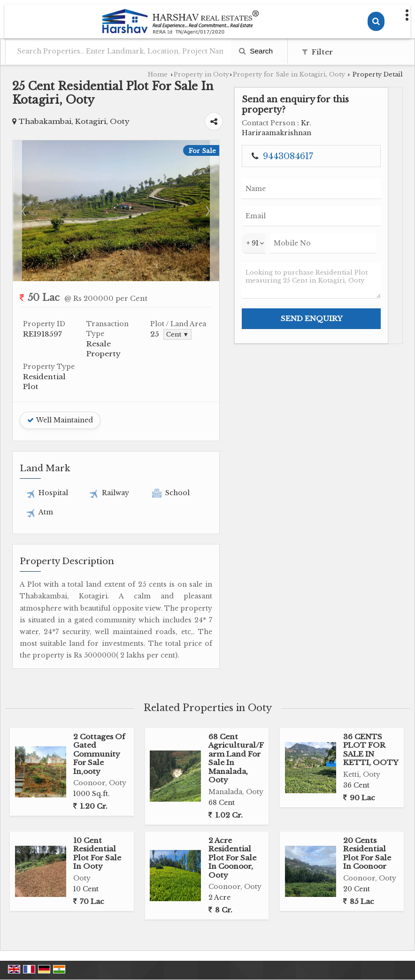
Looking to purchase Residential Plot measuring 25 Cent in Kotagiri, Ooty (365, 330)
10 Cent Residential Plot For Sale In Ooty (97, 791)
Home (158, 74)
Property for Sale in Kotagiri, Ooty (289, 74)
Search (256, 51)
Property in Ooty (201, 74)
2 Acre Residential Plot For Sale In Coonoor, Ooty (232, 795)
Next (296, 197)
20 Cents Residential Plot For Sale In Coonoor (367, 791)
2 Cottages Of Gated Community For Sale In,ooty (99, 692)
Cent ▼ (236, 321)
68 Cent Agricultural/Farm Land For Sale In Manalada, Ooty (236, 696)
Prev (25, 197)
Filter (317, 52)
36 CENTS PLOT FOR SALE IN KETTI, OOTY (371, 687)
